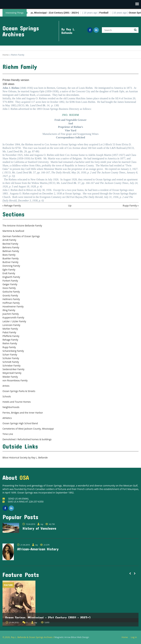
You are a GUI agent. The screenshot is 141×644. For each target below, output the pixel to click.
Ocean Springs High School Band (20, 423)
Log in (135, 637)
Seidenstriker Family (13, 369)
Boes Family (9, 255)
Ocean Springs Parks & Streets (19, 391)
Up (70, 205)
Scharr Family (10, 355)
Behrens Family (11, 247)
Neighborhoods (11, 407)
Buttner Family (10, 262)
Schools (7, 396)
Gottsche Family (11, 292)
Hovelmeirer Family (13, 306)
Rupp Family (131, 205)
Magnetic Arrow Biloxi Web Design (72, 637)
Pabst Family (9, 332)
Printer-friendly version (16, 80)
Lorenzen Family (11, 325)
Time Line (8, 434)
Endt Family (9, 273)
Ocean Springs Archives (21, 31)
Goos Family (9, 288)
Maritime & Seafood (13, 231)
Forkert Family (10, 281)
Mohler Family (10, 329)
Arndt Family (9, 240)
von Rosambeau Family (15, 380)
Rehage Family (12, 205)
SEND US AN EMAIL (16, 499)
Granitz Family (10, 295)
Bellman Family (11, 251)
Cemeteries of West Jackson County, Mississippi (28, 429)
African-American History (38, 549)
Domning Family (11, 266)
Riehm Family (10, 343)
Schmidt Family (11, 362)
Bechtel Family (10, 244)
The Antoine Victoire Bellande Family (22, 226)
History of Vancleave (39, 528)
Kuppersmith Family (13, 317)
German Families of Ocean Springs (21, 236)
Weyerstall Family (12, 373)
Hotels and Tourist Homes (17, 402)
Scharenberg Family (13, 351)
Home (6, 55)
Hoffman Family (11, 303)
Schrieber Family (11, 366)
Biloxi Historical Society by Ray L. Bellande (25, 458)
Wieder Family (10, 377)
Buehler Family (11, 258)
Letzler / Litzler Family (14, 321)
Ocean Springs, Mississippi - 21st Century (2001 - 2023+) (48, 617)
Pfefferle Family (11, 336)
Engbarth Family (11, 277)
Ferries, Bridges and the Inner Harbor (23, 413)
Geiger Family (10, 284)
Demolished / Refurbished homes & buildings (27, 439)
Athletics (7, 418)
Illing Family (9, 310)
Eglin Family (9, 270)
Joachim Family (11, 314)
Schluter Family (11, 358)
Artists (6, 386)
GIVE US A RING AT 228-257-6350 (23, 502)
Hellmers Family (11, 299)
